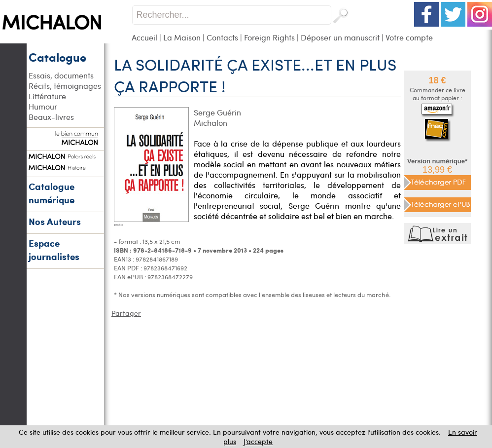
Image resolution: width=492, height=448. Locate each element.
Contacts (222, 37)
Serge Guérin (217, 112)
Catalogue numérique (52, 193)
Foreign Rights (269, 37)
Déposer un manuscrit (340, 37)
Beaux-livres (51, 117)
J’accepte (258, 441)
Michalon (211, 123)
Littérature (47, 96)
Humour (43, 106)
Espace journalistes (54, 250)
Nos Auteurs (55, 221)
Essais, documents (61, 75)
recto (118, 224)
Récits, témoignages (65, 86)
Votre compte (409, 37)
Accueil (144, 37)
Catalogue (57, 57)
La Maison (182, 37)
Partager (126, 313)
